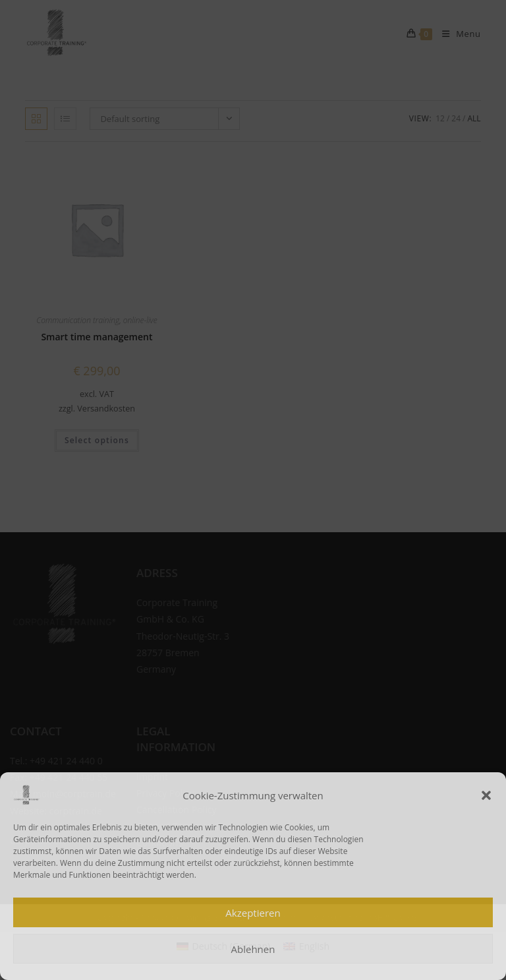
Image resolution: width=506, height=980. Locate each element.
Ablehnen (253, 949)
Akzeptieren (253, 913)
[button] (486, 795)
